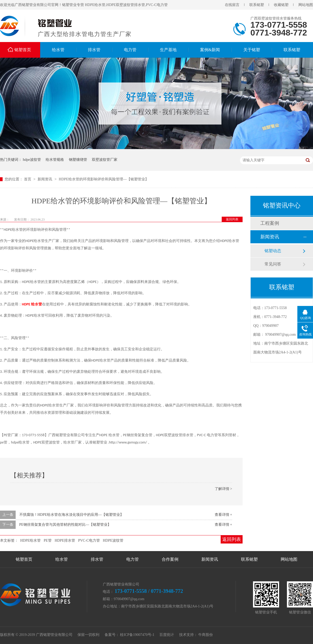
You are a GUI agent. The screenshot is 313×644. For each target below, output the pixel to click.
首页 (28, 179)
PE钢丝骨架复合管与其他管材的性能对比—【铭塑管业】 (65, 525)
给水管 (58, 50)
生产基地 (168, 50)
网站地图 (306, 5)
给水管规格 (55, 160)
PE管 (48, 540)
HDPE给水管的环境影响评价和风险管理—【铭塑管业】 (104, 179)
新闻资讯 (45, 179)
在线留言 (232, 5)
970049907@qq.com (281, 335)
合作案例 (170, 559)
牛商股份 (206, 635)
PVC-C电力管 (89, 540)
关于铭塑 (252, 50)
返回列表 (232, 219)
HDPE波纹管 (113, 540)
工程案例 (270, 223)
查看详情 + (223, 515)
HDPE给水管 (31, 540)
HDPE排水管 (65, 540)
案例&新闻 (210, 50)
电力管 (130, 50)
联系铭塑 (257, 5)
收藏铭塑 (281, 5)
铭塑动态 (273, 251)
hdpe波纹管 (32, 160)
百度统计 (167, 635)
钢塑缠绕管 (78, 160)
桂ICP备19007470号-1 (137, 635)
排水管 (94, 50)
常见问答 (273, 264)
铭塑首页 (23, 50)
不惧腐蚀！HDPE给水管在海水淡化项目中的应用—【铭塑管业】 (72, 515)
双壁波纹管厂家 (105, 160)
